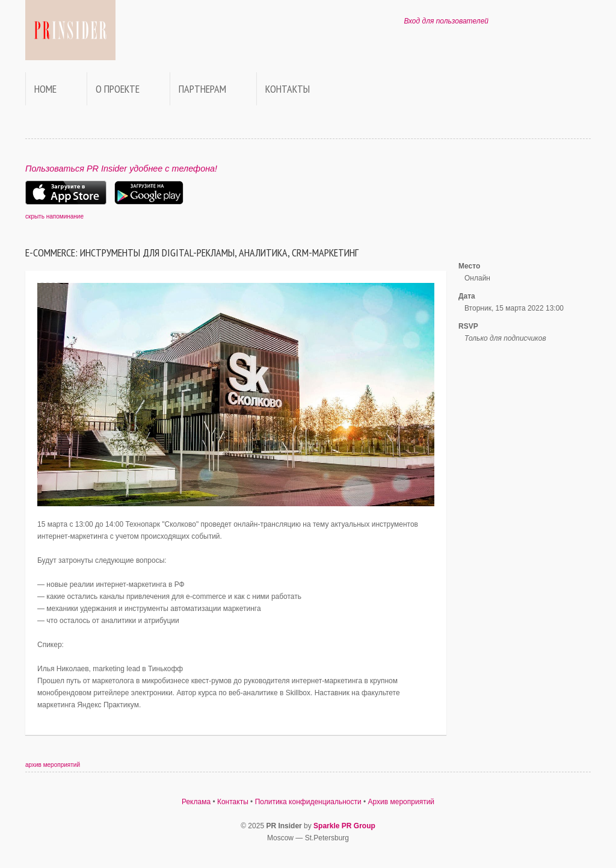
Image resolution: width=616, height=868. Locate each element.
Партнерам (202, 89)
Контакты (288, 89)
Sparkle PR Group (344, 826)
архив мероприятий (53, 765)
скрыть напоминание (54, 216)
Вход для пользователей (446, 21)
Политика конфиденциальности (308, 802)
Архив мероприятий (402, 802)
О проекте (118, 89)
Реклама (196, 802)
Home (45, 89)
